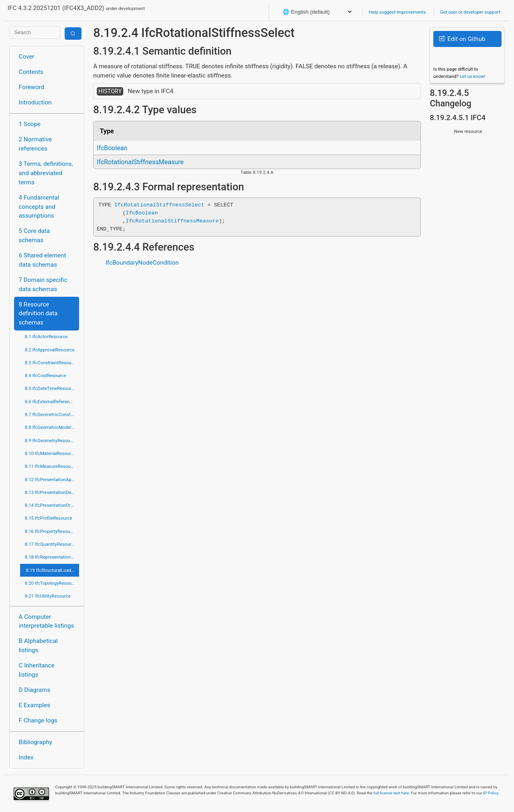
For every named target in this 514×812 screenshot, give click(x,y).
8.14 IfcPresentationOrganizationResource (52, 505)
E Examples (35, 705)
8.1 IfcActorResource (46, 337)
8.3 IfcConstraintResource (51, 363)
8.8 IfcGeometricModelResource (52, 427)
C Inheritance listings (37, 670)
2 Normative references (36, 144)
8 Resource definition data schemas (38, 314)
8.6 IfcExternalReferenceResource (52, 402)
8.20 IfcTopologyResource (51, 583)
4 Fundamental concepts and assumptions (39, 207)
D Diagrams (35, 690)
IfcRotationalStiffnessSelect (159, 205)
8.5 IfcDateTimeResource (51, 388)
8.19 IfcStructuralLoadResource (53, 570)
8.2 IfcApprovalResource (50, 350)
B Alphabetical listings (38, 646)
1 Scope (30, 124)
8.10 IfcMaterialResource (50, 453)
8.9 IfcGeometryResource (51, 441)
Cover (27, 57)
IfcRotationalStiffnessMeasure (140, 162)
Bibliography (36, 742)
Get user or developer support (470, 12)
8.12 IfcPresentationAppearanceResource (52, 479)
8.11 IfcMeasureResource (51, 466)
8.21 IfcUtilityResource (48, 596)
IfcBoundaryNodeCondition (142, 263)
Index (26, 757)
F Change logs (38, 720)
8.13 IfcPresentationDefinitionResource (52, 492)
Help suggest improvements (397, 12)
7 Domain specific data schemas (43, 285)
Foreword (32, 87)
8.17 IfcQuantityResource (51, 544)
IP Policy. (491, 793)
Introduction (35, 102)
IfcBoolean (112, 148)
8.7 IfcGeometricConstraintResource (52, 414)
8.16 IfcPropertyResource (51, 531)
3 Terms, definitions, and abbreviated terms (46, 173)
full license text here (391, 793)
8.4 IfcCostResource (46, 375)
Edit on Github (462, 39)
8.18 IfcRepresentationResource (52, 557)
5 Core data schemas (35, 236)
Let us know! (473, 76)
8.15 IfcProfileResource (49, 518)
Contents (31, 72)
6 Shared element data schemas (43, 260)
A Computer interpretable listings (47, 621)
